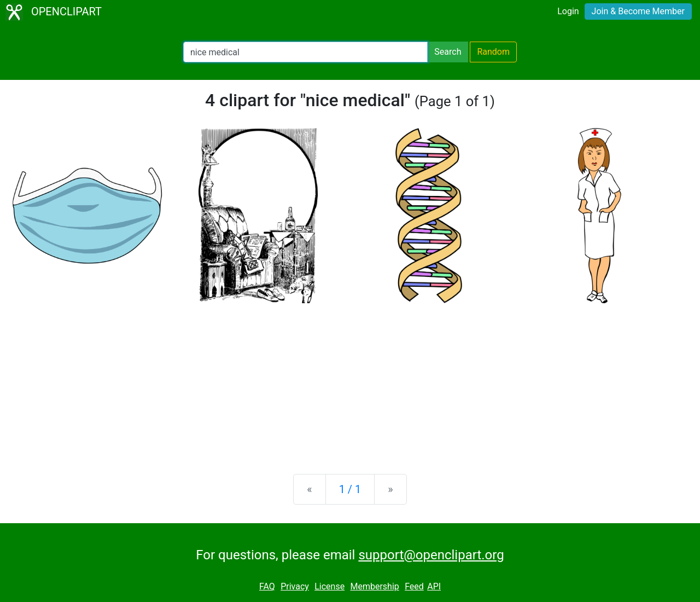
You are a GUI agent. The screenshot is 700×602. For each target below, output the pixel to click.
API (434, 586)
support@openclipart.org (431, 555)
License (329, 586)
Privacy (295, 586)
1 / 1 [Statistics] (350, 489)
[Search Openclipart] (305, 52)
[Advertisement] (350, 380)
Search (448, 52)
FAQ (267, 586)
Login (568, 11)
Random (493, 52)
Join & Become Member (638, 11)
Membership (374, 586)
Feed (414, 586)
